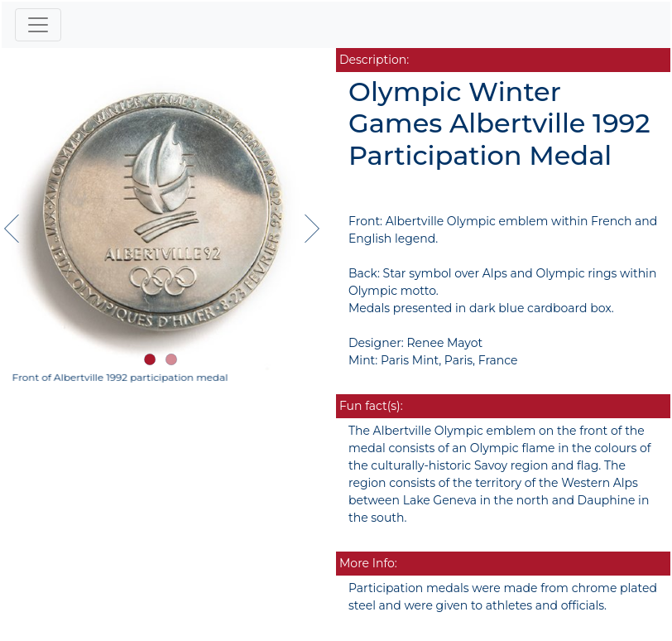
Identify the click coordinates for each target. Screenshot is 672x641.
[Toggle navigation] (38, 25)
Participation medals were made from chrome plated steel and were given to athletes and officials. (503, 597)
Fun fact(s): (371, 406)
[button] (150, 359)
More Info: (368, 563)
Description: (374, 60)
